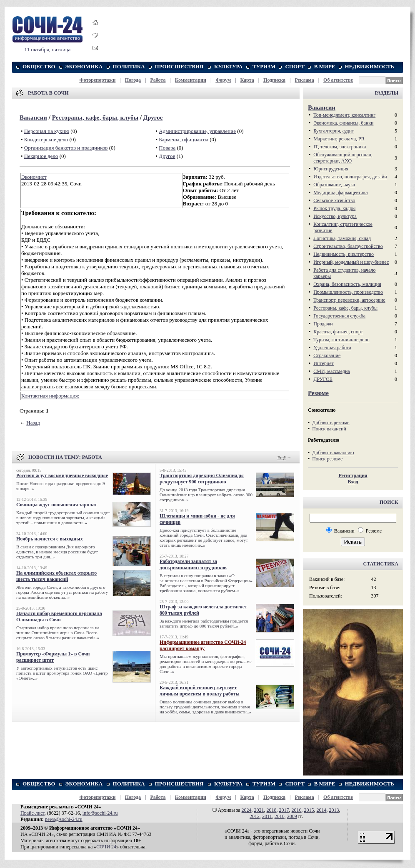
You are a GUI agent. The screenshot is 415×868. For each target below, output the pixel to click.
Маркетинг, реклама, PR (339, 139)
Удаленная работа (332, 348)
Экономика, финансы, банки (343, 123)
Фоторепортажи (97, 80)
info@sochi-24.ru (100, 813)
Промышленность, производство (348, 292)
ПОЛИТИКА (129, 66)
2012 (255, 816)
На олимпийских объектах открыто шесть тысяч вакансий (56, 576)
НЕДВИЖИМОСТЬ (370, 66)
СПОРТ (295, 66)
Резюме (318, 393)
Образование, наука (334, 185)
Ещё (282, 458)
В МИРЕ (325, 66)
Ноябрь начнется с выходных (50, 539)
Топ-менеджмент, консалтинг (344, 115)
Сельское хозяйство (334, 200)
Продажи (323, 324)
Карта (247, 80)
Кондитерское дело (46, 139)
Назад (33, 423)
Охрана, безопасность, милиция (347, 284)
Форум (223, 80)
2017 (284, 810)
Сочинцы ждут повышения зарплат (57, 505)
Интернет (324, 363)
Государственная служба (339, 316)
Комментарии (191, 80)
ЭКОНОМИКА (84, 66)
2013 (334, 810)
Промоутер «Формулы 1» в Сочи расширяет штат (53, 657)
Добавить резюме (331, 423)
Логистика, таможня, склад (342, 238)
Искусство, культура (335, 216)
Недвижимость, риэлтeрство (344, 254)
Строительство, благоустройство (348, 246)
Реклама (304, 80)
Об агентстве (338, 80)
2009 (292, 816)
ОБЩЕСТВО (39, 66)
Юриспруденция (331, 169)
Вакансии (33, 118)
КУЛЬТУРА (228, 66)
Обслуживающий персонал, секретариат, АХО (343, 158)
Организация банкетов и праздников (66, 148)
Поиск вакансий (329, 429)
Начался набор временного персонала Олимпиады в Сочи (59, 617)
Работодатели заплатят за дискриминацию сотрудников (193, 564)
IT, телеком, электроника (340, 147)
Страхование (327, 355)
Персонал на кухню (47, 131)
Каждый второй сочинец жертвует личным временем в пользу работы (200, 691)
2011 (267, 816)
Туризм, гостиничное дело (341, 340)
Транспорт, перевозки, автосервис (349, 300)
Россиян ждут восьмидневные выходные (62, 475)
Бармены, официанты (184, 139)
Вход (353, 482)
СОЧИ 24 (106, 847)
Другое (153, 118)
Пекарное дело (41, 156)
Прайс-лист (32, 813)
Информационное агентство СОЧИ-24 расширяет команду (203, 645)
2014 (322, 810)
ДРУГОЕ (323, 379)
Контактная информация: (50, 396)
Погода (133, 80)
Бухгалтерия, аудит (334, 131)
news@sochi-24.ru (64, 819)
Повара (167, 148)
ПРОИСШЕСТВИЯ (179, 66)
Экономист (34, 177)
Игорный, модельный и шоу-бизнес (351, 262)
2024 (247, 810)
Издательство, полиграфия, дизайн (350, 177)
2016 (297, 810)
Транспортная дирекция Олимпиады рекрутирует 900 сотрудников (202, 479)
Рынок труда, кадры (334, 208)
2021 (259, 810)
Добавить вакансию (333, 453)
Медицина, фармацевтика (340, 193)
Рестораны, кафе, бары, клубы (95, 118)
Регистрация (353, 475)
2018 (272, 810)
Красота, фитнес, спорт (338, 332)
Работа (158, 80)
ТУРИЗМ (264, 66)
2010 (280, 816)
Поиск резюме (327, 459)
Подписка (274, 80)
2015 (309, 810)
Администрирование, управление (197, 131)
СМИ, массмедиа (331, 371)
